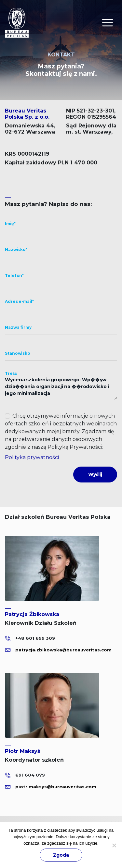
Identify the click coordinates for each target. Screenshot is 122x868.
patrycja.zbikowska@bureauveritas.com (63, 650)
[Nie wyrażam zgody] (114, 845)
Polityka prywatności (32, 457)
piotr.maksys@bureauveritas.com (56, 787)
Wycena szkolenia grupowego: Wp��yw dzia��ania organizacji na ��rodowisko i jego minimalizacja (61, 387)
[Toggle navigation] (108, 23)
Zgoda (61, 855)
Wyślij (95, 474)
